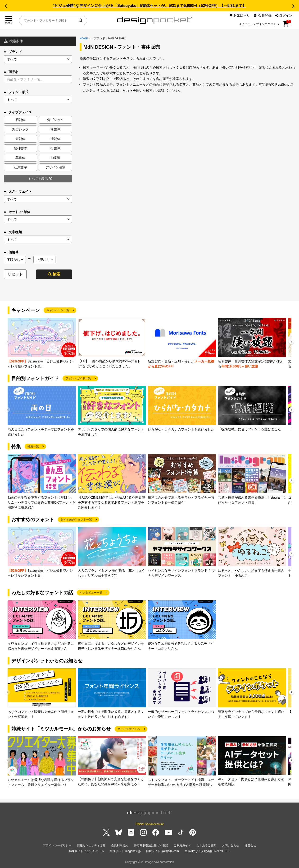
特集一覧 (33, 446)
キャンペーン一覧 (58, 310)
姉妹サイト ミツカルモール (86, 851)
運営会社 (250, 845)
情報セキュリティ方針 (91, 845)
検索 (54, 274)
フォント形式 (16, 92)
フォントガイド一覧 (78, 378)
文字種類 (13, 232)
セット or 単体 (17, 212)
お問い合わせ (231, 845)
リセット (15, 274)
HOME (84, 38)
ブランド (13, 52)
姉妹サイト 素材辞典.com (162, 851)
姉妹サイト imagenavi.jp (125, 851)
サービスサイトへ (129, 729)
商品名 (11, 72)
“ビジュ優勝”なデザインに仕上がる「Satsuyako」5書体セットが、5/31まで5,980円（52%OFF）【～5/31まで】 (149, 6)
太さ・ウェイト (18, 191)
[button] (6, 6)
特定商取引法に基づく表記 (151, 845)
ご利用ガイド (182, 845)
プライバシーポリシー (57, 845)
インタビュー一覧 (91, 593)
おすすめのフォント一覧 (76, 520)
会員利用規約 (120, 845)
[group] (42, 343)
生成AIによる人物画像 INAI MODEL (207, 851)
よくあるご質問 (206, 845)
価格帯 (11, 252)
